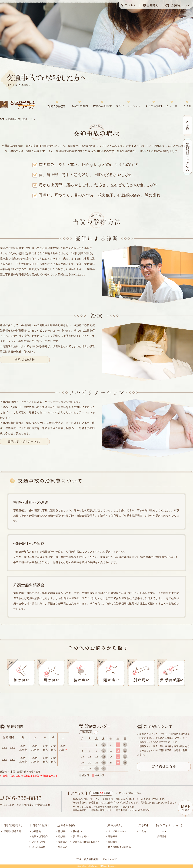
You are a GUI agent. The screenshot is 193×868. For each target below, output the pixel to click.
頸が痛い (63, 847)
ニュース (162, 831)
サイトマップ (110, 859)
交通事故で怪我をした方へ (86, 842)
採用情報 (162, 836)
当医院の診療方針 (12, 831)
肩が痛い (63, 836)
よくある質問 (39, 847)
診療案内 (36, 831)
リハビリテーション (118, 831)
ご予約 (142, 831)
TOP (2, 119)
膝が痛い (63, 831)
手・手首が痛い (81, 836)
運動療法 (113, 836)
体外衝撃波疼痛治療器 (119, 847)
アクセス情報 (39, 842)
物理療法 (113, 842)
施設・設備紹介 (40, 836)
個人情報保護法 (92, 859)
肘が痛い (77, 831)
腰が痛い (63, 842)
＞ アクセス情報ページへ (129, 793)
